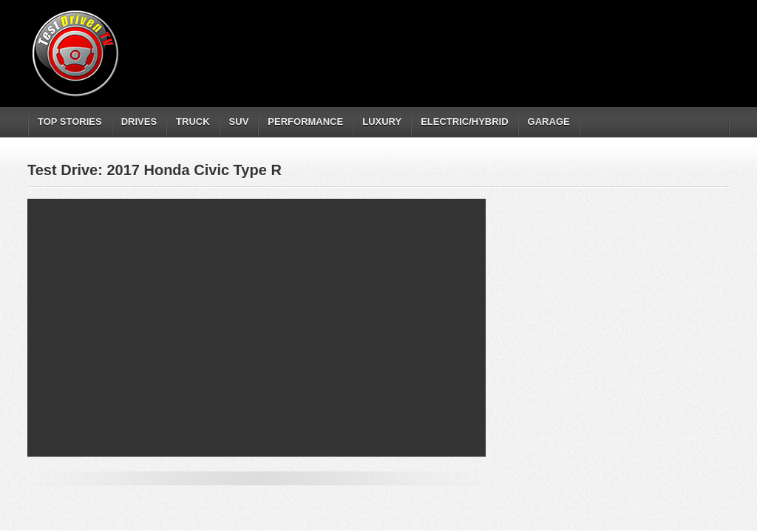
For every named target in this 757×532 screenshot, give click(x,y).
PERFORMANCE (305, 122)
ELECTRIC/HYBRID (464, 122)
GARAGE (549, 122)
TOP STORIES (70, 122)
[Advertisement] (459, 41)
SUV (239, 122)
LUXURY (382, 122)
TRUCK (193, 122)
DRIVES (139, 122)
